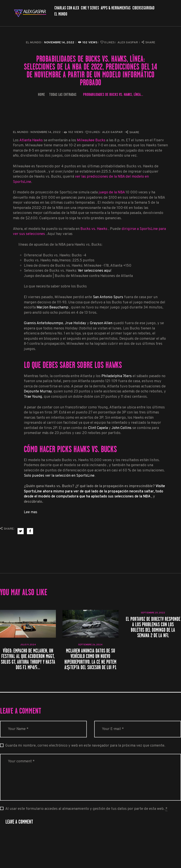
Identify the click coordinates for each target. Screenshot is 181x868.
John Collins (122, 428)
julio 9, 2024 (28, 645)
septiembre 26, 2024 (90, 645)
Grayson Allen (101, 323)
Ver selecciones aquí (95, 271)
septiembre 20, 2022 (153, 613)
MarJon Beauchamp (53, 307)
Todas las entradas (63, 94)
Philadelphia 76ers (117, 376)
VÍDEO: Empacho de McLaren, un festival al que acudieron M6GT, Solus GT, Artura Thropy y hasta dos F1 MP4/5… (28, 659)
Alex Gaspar (128, 43)
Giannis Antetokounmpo (43, 323)
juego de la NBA (112, 192)
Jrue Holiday (75, 323)
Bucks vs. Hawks (94, 229)
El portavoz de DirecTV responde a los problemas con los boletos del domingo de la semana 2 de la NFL (153, 627)
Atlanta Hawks (31, 140)
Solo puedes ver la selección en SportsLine (59, 476)
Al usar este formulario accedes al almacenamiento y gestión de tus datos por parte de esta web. (86, 809)
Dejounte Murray (38, 391)
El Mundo (33, 43)
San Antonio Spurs (108, 297)
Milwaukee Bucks (91, 140)
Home (41, 94)
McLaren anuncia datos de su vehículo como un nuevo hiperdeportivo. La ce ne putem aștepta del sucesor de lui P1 (90, 659)
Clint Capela (98, 428)
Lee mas (31, 512)
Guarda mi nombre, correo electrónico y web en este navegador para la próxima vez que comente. (85, 746)
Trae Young (33, 397)
